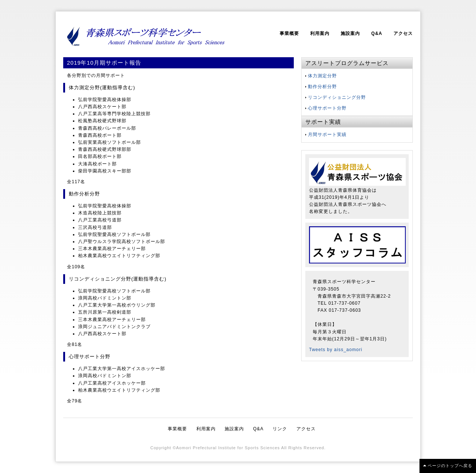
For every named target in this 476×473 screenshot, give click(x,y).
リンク (280, 429)
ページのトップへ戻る (450, 466)
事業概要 (289, 33)
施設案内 (350, 33)
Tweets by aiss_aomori (336, 350)
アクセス (403, 33)
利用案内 (320, 33)
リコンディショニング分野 (337, 97)
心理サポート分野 (327, 108)
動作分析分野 (322, 87)
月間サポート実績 (327, 135)
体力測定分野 (322, 76)
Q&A (377, 33)
